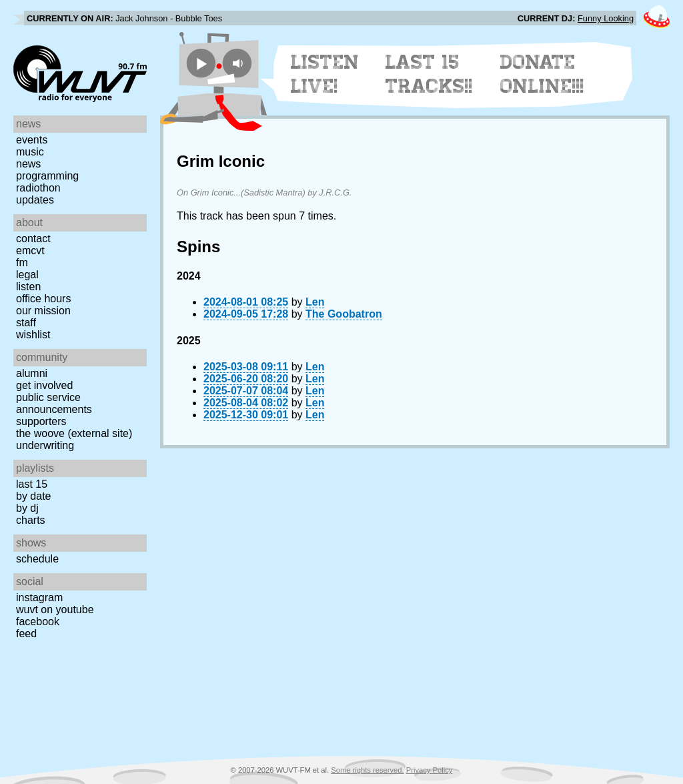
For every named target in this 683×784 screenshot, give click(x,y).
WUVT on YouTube (55, 610)
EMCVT (30, 251)
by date (33, 496)
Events (32, 140)
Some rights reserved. (367, 770)
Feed (26, 634)
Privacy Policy (430, 770)
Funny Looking (606, 18)
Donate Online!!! (542, 74)
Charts (31, 520)
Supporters (41, 421)
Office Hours (43, 299)
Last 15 (32, 484)
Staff (26, 323)
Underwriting (45, 445)
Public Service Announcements (54, 403)
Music (30, 152)
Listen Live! (325, 74)
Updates (35, 200)
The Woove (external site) (74, 433)
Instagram (39, 598)
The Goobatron (344, 314)
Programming (47, 176)
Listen (28, 287)
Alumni (32, 373)
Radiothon (38, 188)
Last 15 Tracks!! (429, 74)
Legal (27, 275)
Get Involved (44, 385)
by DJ (27, 508)
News (28, 164)
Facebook (38, 622)
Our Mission (43, 311)
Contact (33, 239)
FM (22, 263)
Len (315, 302)
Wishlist (33, 335)
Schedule (37, 559)
